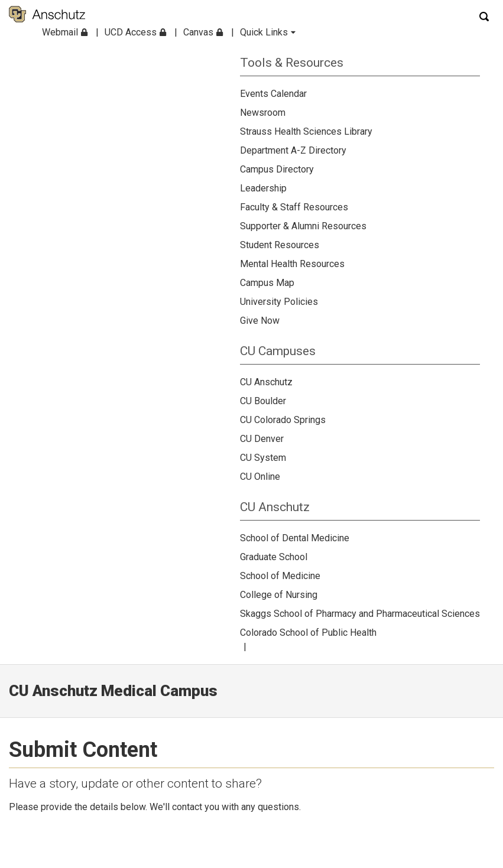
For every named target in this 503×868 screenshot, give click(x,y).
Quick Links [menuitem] (268, 32)
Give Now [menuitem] (260, 321)
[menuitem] (360, 58)
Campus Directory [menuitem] (277, 169)
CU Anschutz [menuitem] (266, 382)
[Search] (485, 16)
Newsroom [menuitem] (263, 113)
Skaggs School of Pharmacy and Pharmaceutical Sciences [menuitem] (360, 614)
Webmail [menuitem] (65, 32)
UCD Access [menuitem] (135, 32)
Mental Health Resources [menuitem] (292, 264)
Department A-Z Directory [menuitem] (293, 150)
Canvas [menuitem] (203, 32)
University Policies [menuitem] (279, 302)
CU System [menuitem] (263, 458)
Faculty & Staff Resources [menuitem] (294, 207)
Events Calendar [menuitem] (273, 94)
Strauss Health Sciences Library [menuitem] (306, 131)
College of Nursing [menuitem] (279, 595)
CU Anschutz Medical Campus (113, 691)
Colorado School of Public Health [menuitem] (308, 633)
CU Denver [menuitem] (262, 439)
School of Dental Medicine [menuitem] (295, 538)
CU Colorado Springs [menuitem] (283, 420)
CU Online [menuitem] (260, 477)
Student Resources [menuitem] (280, 245)
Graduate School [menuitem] (274, 557)
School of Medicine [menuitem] (280, 576)
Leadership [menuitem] (263, 188)
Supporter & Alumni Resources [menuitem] (303, 226)
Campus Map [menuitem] (267, 283)
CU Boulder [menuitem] (263, 401)
